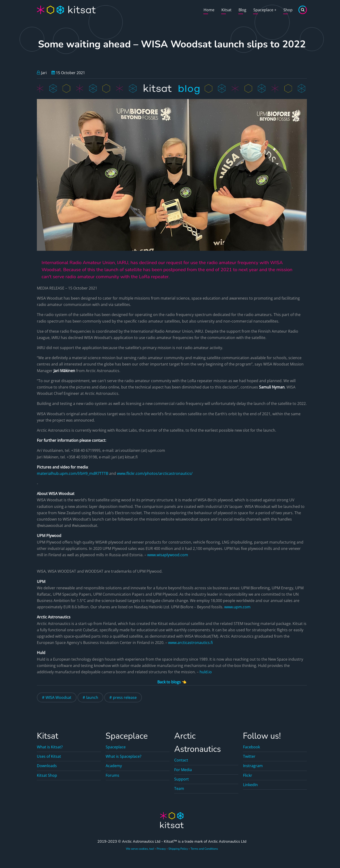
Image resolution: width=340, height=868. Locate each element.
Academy (114, 766)
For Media (183, 770)
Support (182, 779)
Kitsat (226, 10)
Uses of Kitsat (49, 756)
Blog (242, 10)
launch (92, 697)
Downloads (47, 766)
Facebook (251, 747)
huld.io (206, 672)
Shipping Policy (178, 849)
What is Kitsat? (50, 747)
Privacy (161, 849)
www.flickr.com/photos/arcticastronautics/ (155, 473)
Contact (181, 760)
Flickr (248, 775)
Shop (288, 10)
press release (125, 697)
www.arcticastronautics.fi (190, 643)
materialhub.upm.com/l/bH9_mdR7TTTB (73, 473)
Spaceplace (265, 10)
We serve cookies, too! (140, 849)
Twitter (249, 756)
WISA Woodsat (58, 697)
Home (209, 10)
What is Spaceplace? (124, 756)
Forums (112, 775)
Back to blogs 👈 (172, 682)
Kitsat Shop (47, 775)
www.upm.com (237, 607)
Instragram (253, 766)
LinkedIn (250, 785)
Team (179, 788)
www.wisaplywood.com (168, 555)
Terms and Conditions (204, 849)
